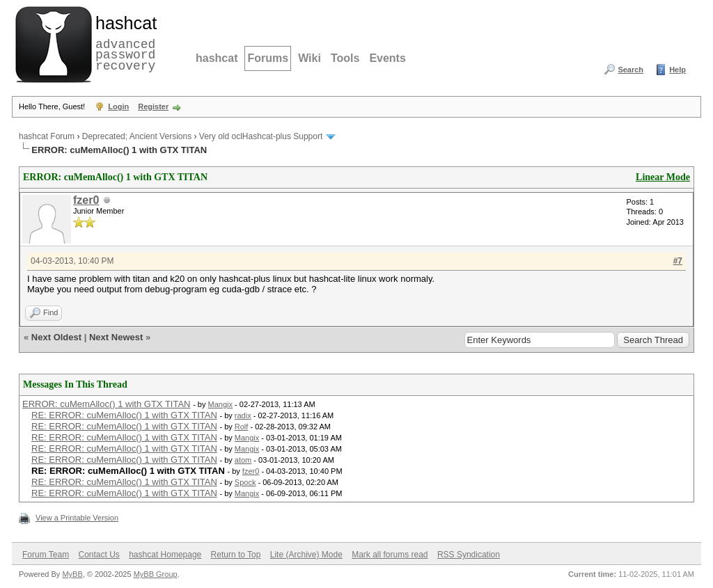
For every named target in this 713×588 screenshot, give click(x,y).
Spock (245, 482)
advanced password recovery (123, 42)
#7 (678, 261)
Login (118, 106)
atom (243, 460)
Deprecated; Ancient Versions (137, 136)
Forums (268, 58)
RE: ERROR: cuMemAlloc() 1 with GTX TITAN (124, 415)
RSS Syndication (469, 555)
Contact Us (99, 555)
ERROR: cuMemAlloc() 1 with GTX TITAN (107, 404)
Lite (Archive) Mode (306, 555)
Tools (345, 58)
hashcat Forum (47, 136)
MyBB (72, 574)
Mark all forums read (390, 555)
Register (153, 106)
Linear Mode (663, 177)
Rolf (242, 427)
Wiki (310, 58)
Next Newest (116, 337)
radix (243, 415)
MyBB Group (156, 574)
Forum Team (46, 555)
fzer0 (86, 200)
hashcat (217, 58)
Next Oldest (56, 337)
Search (630, 70)
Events (387, 58)
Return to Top (236, 555)
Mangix (220, 404)
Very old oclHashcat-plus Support (261, 136)
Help (677, 70)
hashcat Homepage (165, 555)
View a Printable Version (77, 518)
